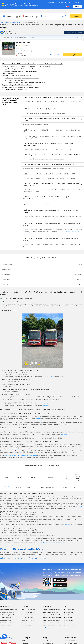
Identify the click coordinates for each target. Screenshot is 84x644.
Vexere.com (38, 418)
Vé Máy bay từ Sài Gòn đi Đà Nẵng (52, 618)
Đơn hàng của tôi (52, 2)
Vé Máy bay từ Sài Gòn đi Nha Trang (52, 612)
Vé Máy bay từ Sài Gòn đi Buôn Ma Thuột (52, 626)
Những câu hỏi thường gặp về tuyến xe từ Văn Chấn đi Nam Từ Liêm (20, 71)
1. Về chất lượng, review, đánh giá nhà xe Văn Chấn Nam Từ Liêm (22, 78)
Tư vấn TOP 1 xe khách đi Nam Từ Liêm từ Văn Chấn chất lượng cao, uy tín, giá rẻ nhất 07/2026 (27, 67)
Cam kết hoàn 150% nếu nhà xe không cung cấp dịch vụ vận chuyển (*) (26, 5)
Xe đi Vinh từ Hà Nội (6, 625)
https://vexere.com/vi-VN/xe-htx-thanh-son (43, 404)
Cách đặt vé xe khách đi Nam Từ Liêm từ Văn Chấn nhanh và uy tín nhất (21, 87)
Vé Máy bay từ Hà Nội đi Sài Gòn (51, 610)
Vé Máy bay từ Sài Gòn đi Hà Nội (51, 615)
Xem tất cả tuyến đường (42, 628)
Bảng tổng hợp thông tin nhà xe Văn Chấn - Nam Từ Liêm (17, 85)
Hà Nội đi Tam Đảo (69, 618)
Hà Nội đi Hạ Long (69, 612)
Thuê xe (67, 607)
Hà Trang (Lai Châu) (49, 376)
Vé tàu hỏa (25, 607)
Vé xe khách (3, 22)
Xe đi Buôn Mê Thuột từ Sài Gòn (9, 610)
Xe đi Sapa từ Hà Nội (6, 620)
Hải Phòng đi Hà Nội (69, 625)
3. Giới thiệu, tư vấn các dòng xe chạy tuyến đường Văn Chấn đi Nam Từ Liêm (25, 83)
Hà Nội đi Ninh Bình (69, 610)
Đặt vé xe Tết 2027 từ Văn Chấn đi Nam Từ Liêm (15, 89)
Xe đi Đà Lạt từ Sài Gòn (6, 618)
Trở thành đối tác (77, 2)
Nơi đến (27, 15)
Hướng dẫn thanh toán (48, 641)
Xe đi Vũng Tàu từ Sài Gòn (7, 612)
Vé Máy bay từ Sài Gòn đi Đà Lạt (51, 620)
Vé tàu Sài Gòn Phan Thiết (28, 612)
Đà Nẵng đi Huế (68, 623)
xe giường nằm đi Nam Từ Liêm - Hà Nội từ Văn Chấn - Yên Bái (20, 455)
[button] (52, 98)
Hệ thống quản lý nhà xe (71, 641)
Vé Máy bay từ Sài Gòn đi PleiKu (51, 623)
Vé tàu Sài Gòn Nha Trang (28, 610)
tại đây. (27, 545)
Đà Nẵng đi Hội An (69, 620)
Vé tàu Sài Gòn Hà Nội (27, 618)
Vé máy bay (47, 607)
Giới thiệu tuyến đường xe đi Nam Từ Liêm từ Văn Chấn (16, 76)
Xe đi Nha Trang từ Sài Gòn (7, 615)
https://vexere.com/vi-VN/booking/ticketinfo (53, 542)
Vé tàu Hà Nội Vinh (26, 625)
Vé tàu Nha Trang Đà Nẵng (28, 620)
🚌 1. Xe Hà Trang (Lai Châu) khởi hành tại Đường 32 (19, 69)
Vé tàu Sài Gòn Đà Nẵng (28, 615)
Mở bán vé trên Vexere (65, 2)
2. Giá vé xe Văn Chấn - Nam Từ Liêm (15, 80)
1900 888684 (46, 406)
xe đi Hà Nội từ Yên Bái (13, 22)
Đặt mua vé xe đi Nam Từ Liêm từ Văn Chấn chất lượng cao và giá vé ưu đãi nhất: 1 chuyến (32, 64)
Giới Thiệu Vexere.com (27, 641)
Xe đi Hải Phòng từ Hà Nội (7, 623)
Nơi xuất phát (9, 15)
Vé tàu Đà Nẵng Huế (27, 623)
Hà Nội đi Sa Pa (68, 615)
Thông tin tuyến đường (8, 73)
